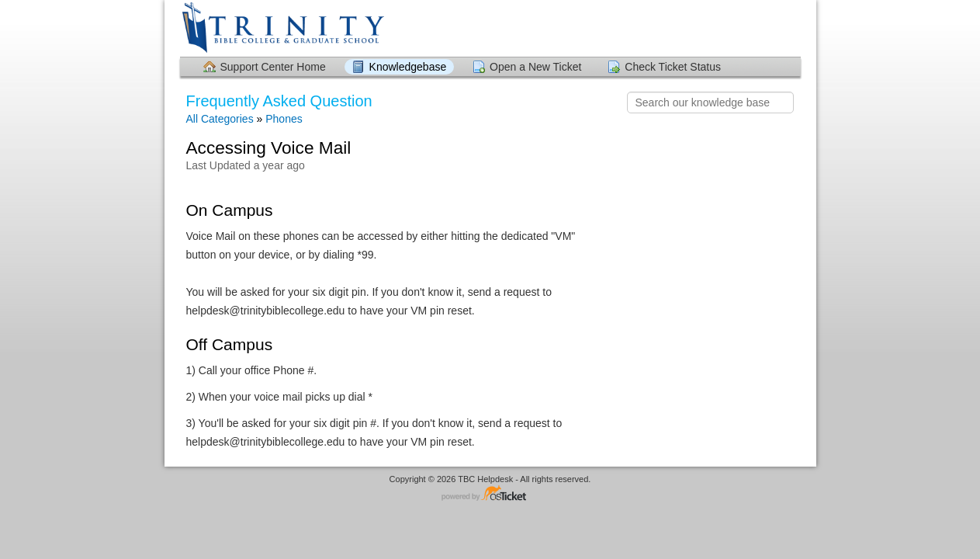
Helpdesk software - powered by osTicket (490, 494)
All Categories (220, 119)
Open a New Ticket (535, 67)
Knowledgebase (408, 67)
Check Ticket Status (673, 67)
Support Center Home (273, 67)
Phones (284, 119)
